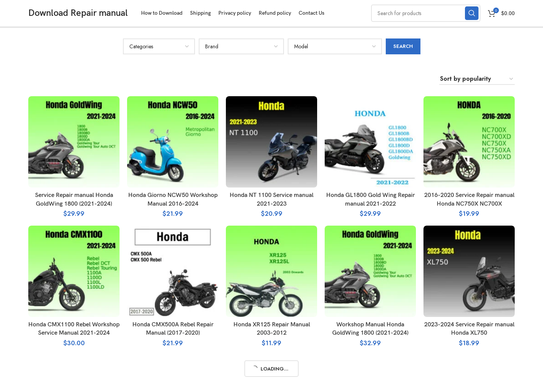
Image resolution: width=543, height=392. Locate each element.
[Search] (426, 13)
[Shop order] (477, 79)
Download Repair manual (78, 13)
